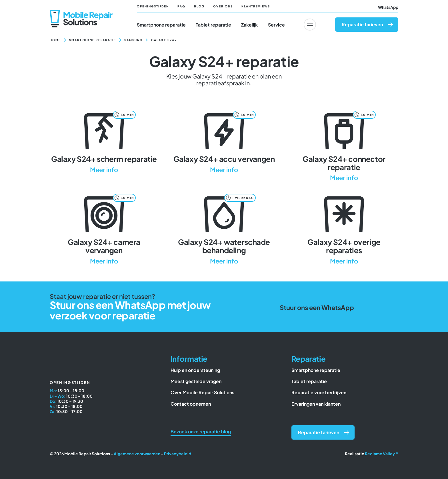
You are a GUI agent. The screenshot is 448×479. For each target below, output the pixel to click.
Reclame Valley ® (382, 454)
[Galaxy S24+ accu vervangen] (224, 141)
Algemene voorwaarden (137, 454)
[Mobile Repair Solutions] (81, 12)
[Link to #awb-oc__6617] (310, 25)
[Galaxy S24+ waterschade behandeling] (224, 228)
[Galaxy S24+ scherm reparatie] (104, 141)
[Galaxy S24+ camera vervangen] (104, 228)
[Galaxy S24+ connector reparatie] (344, 145)
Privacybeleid (178, 454)
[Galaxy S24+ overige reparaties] (344, 228)
